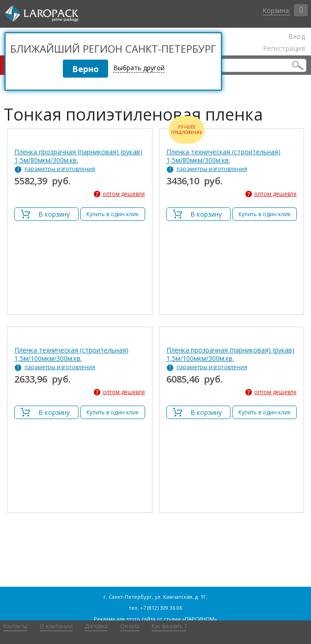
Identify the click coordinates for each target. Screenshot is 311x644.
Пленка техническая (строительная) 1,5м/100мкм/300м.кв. (71, 354)
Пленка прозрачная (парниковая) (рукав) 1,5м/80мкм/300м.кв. (78, 156)
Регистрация (284, 49)
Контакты (15, 626)
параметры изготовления (60, 169)
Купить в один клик (113, 214)
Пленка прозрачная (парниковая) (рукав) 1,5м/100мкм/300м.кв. (230, 354)
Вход (297, 36)
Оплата (130, 626)
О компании (56, 626)
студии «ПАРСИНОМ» (190, 619)
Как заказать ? (169, 626)
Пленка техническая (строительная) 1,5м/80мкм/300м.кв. (223, 156)
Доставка (96, 626)
